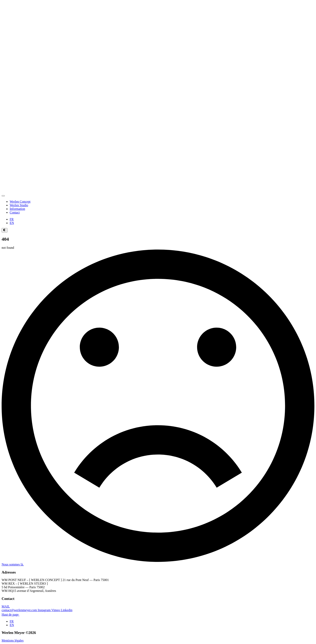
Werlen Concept (20, 202)
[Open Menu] (3, 196)
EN (12, 223)
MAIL (20, 608)
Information (17, 209)
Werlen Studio (19, 205)
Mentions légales (13, 640)
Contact (15, 212)
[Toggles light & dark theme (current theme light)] (5, 230)
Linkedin (67, 610)
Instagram (45, 610)
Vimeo (56, 610)
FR (12, 219)
